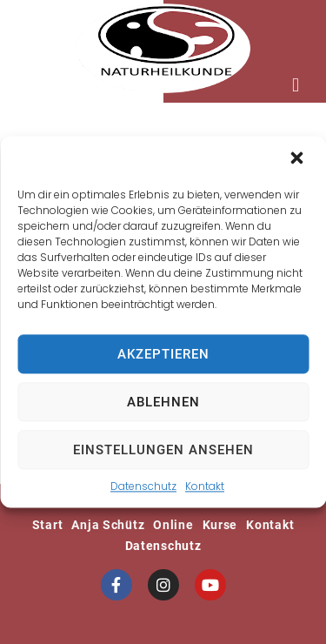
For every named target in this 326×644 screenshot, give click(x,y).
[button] (298, 159)
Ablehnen (163, 402)
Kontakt (205, 486)
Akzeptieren (163, 354)
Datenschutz (143, 486)
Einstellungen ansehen (163, 450)
